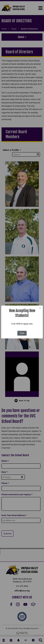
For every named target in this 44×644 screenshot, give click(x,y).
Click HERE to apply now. (22, 324)
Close (22, 333)
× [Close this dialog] (40, 308)
